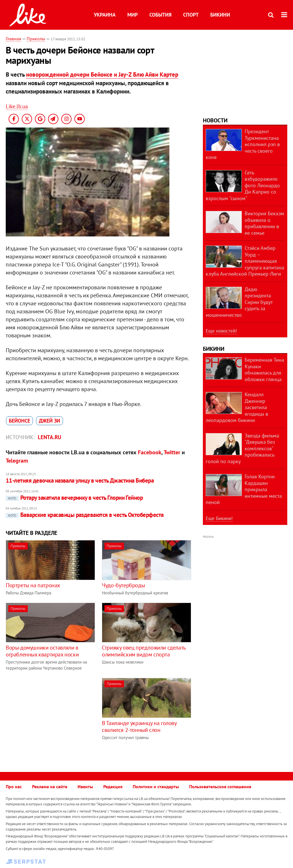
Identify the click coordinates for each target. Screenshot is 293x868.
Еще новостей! (221, 331)
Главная (13, 39)
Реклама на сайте (50, 787)
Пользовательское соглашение (220, 787)
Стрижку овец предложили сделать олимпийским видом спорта (144, 651)
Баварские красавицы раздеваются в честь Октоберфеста (85, 515)
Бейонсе (19, 421)
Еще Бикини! (219, 518)
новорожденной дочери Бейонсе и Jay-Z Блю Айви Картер (102, 74)
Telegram (17, 461)
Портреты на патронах (33, 585)
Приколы (36, 39)
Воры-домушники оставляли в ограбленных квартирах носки (42, 651)
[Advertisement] (54, 718)
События (160, 15)
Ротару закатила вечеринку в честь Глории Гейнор (74, 498)
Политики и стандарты (156, 787)
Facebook (150, 452)
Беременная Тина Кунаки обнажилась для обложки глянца (264, 370)
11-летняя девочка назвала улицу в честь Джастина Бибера (80, 480)
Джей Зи (50, 421)
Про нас (14, 787)
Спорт (191, 15)
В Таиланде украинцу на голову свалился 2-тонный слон (139, 726)
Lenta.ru (50, 437)
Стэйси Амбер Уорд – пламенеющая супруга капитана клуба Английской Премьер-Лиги (245, 261)
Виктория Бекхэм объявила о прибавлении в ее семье (264, 223)
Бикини (220, 15)
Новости (215, 120)
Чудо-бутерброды (123, 585)
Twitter (172, 452)
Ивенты (85, 787)
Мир (132, 15)
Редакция (113, 787)
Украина (105, 15)
